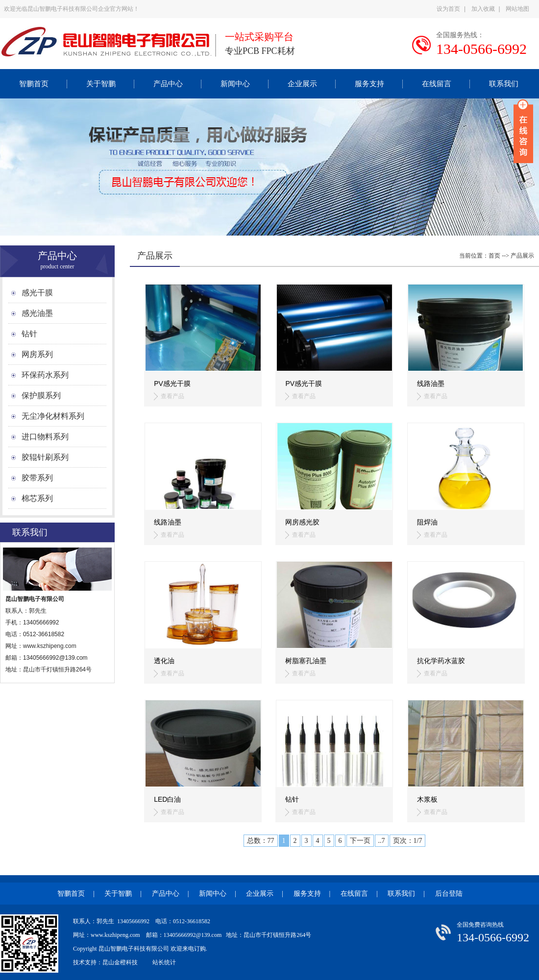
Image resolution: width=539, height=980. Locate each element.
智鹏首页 (34, 84)
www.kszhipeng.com (50, 646)
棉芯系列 (37, 498)
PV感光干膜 (172, 383)
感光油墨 (37, 313)
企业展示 (302, 84)
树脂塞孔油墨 (306, 661)
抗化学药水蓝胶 (441, 661)
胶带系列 (37, 478)
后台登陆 (449, 894)
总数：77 (261, 841)
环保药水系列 (45, 375)
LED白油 (167, 799)
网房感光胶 (302, 522)
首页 (494, 256)
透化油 (164, 661)
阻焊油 (427, 522)
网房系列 (37, 354)
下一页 (360, 841)
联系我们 (504, 84)
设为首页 (448, 9)
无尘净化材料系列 (53, 416)
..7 (382, 841)
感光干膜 (37, 293)
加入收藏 (483, 9)
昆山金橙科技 (120, 962)
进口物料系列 (45, 437)
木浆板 (427, 799)
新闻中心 (235, 84)
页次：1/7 (408, 841)
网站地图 (517, 9)
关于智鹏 (101, 84)
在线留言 (437, 84)
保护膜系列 (41, 395)
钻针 (29, 334)
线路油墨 (431, 383)
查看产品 (172, 396)
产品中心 (168, 84)
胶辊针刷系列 (45, 457)
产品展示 (522, 256)
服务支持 (369, 84)
